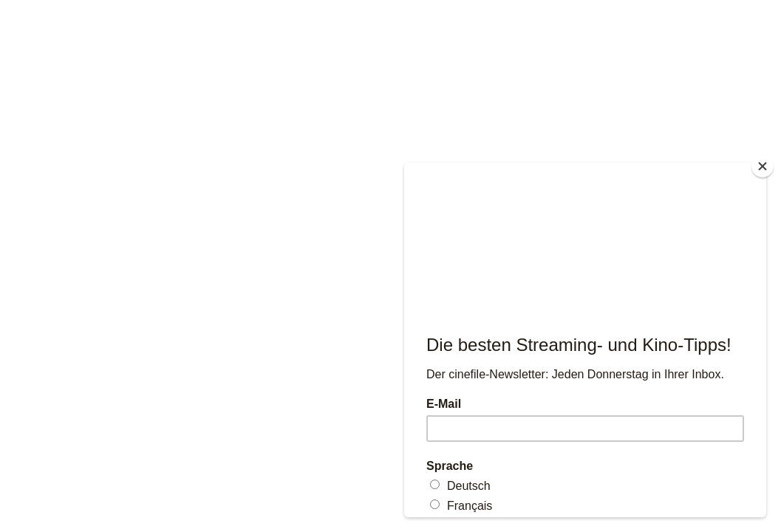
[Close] (763, 166)
